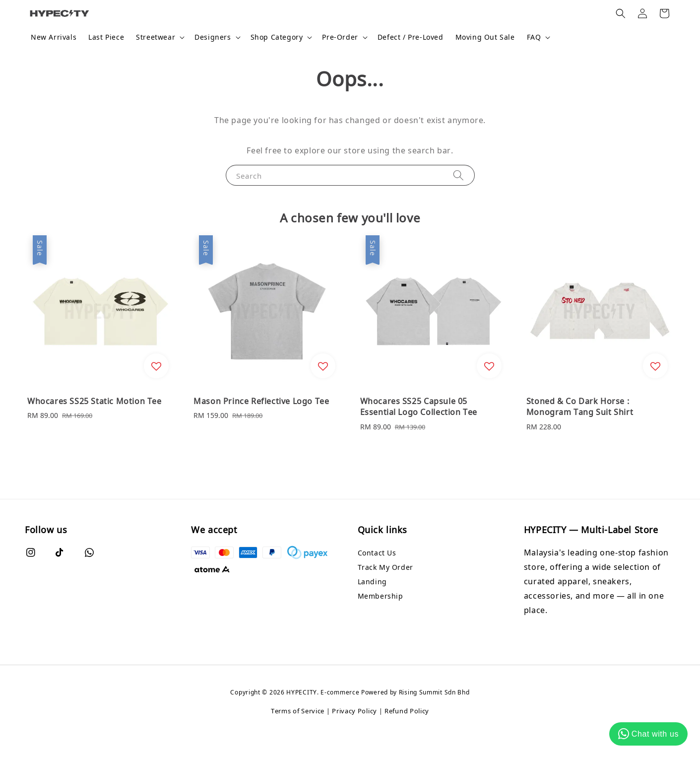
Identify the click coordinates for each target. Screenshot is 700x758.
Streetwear (156, 37)
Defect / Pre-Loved (411, 37)
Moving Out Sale (485, 37)
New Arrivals (54, 37)
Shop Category (277, 37)
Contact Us (377, 553)
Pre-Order (340, 37)
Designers (213, 37)
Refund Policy (407, 711)
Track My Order (385, 567)
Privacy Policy (354, 711)
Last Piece (106, 37)
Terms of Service (298, 711)
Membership (381, 596)
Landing (372, 582)
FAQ (534, 37)
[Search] (458, 175)
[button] (621, 13)
